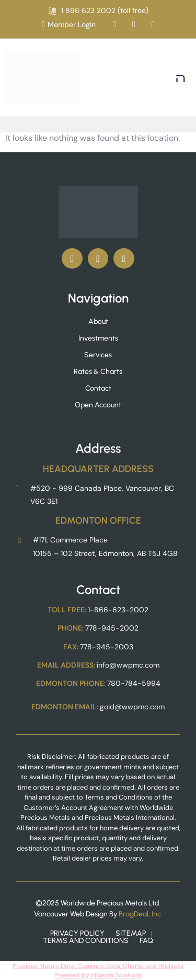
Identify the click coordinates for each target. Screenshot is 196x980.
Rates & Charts (98, 372)
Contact (98, 388)
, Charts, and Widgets (152, 966)
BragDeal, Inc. (141, 914)
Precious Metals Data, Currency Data (66, 966)
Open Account (98, 405)
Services (98, 355)
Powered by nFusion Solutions (98, 975)
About (98, 322)
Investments (98, 338)
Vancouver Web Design (71, 914)
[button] (181, 77)
